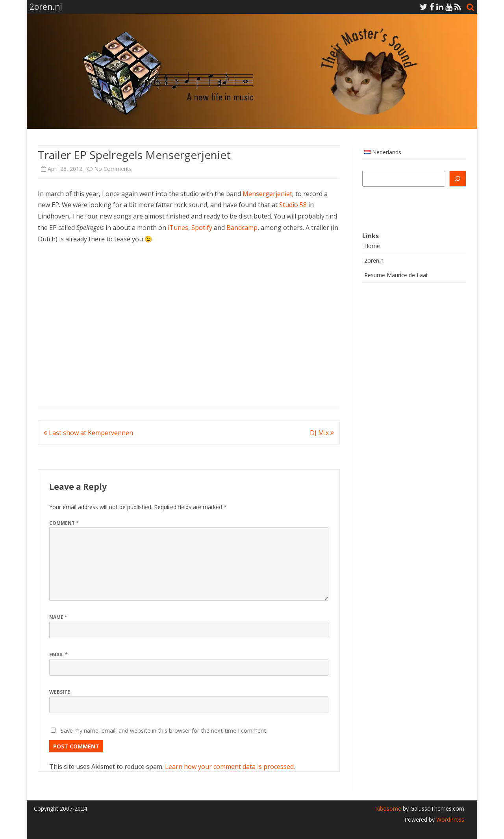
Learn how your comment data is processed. (230, 767)
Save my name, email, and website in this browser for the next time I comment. (164, 731)
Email (58, 655)
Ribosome (388, 808)
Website (60, 692)
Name (58, 617)
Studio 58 (293, 205)
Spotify (202, 228)
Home (372, 246)
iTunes (178, 228)
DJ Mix (322, 433)
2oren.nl (374, 260)
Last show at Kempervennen (88, 433)
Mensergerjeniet (267, 194)
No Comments (113, 169)
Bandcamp (242, 228)
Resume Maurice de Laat (396, 275)
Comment (64, 523)
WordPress (449, 820)
